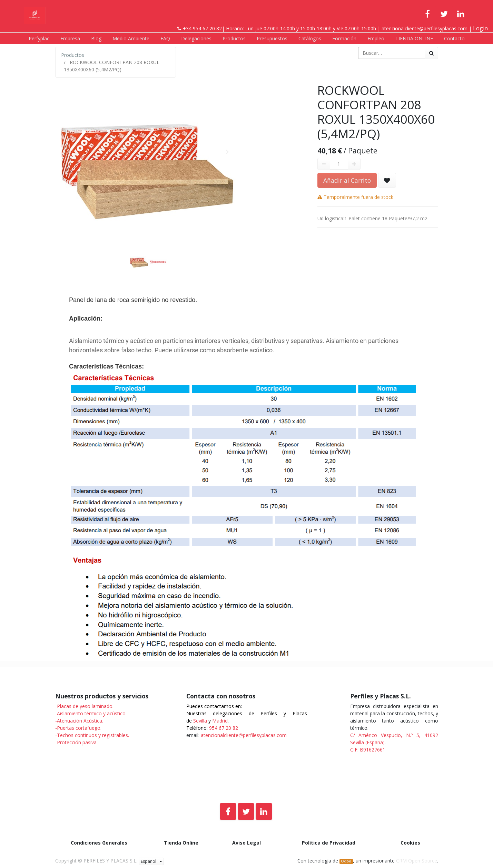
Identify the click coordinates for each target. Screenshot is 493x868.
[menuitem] (39, 38)
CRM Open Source (417, 861)
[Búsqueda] (431, 53)
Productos (73, 55)
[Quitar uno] (324, 164)
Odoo (346, 861)
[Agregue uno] (354, 164)
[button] (69, 152)
